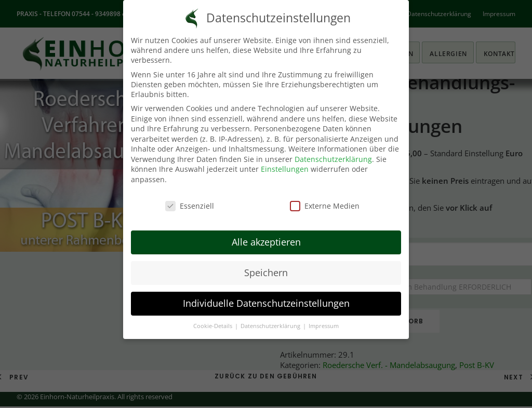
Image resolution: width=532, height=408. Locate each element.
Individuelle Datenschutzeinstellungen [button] (266, 303)
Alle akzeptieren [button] (266, 242)
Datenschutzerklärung (333, 159)
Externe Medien (325, 205)
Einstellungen (285, 169)
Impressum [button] (324, 326)
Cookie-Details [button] (214, 326)
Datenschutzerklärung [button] (271, 326)
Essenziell (190, 205)
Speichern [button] (266, 273)
